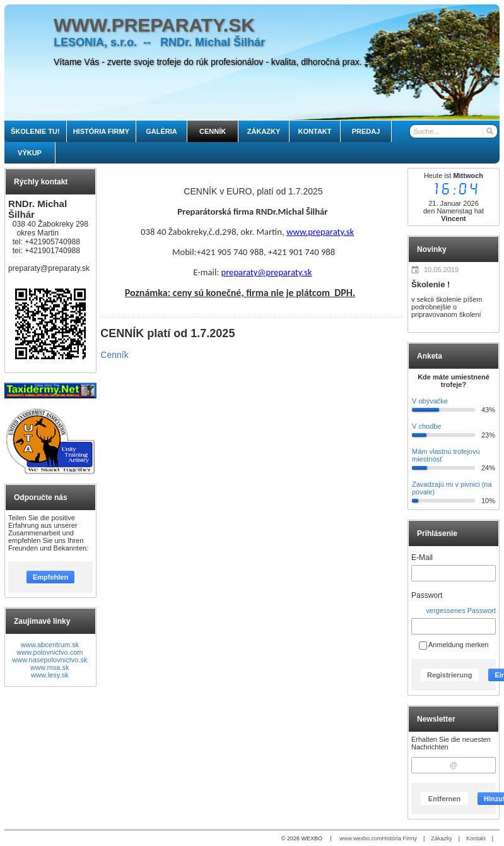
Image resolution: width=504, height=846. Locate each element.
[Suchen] (489, 131)
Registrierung (450, 675)
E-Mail (422, 557)
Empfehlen (50, 577)
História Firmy (399, 838)
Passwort (427, 595)
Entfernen (444, 799)
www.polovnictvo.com (50, 652)
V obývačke (430, 401)
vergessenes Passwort (461, 611)
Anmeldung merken (454, 645)
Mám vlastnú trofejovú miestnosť (446, 455)
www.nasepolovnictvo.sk (50, 660)
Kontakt (476, 838)
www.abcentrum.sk (50, 645)
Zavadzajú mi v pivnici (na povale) (452, 488)
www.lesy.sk (50, 675)
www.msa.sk (50, 667)
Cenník (114, 355)
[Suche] (453, 131)
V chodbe (426, 426)
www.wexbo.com (360, 838)
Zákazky (442, 838)
